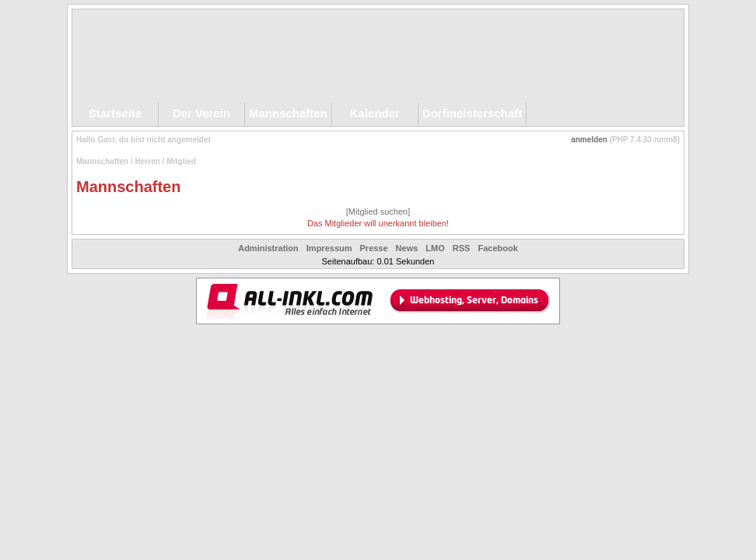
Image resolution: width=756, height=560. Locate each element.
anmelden (589, 140)
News (407, 248)
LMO (435, 248)
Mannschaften (288, 113)
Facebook (497, 248)
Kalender (375, 113)
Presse (374, 248)
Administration (268, 248)
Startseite (115, 113)
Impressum (329, 248)
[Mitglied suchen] (378, 212)
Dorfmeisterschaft (472, 113)
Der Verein (201, 113)
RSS (462, 248)
